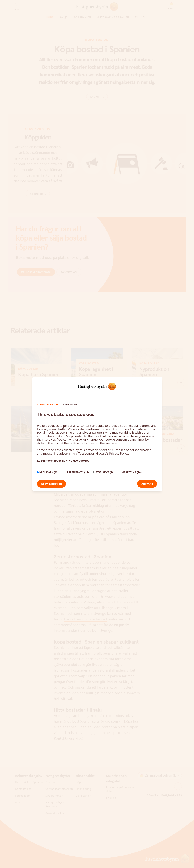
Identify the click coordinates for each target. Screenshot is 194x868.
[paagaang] (38, 472)
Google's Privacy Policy (112, 453)
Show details (70, 405)
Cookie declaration (48, 405)
